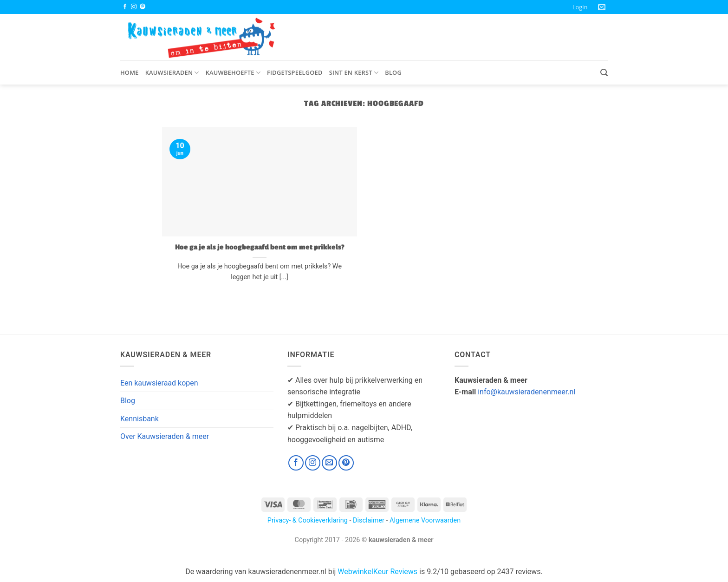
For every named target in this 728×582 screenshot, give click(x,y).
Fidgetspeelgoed (295, 72)
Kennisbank (140, 419)
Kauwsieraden (172, 73)
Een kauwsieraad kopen (159, 383)
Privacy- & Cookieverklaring (308, 520)
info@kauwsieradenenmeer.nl (526, 392)
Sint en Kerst (354, 73)
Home (130, 72)
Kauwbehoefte (233, 73)
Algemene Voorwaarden (425, 520)
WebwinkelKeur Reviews (377, 572)
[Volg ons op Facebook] (125, 7)
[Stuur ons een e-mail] (329, 463)
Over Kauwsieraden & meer (165, 436)
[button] (580, 7)
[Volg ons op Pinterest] (143, 7)
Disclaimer (369, 520)
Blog (393, 72)
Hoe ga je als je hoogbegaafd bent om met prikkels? (260, 247)
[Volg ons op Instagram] (134, 7)
